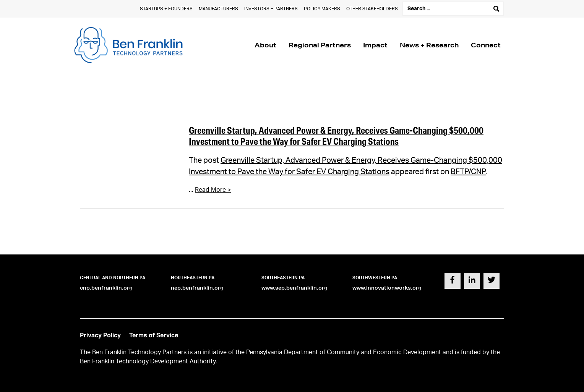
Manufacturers (218, 9)
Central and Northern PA (113, 278)
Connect (486, 45)
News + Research (429, 45)
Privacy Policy (100, 335)
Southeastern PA (283, 278)
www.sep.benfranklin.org (294, 288)
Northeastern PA (193, 278)
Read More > (213, 190)
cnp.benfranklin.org (106, 288)
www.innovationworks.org (387, 288)
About (265, 45)
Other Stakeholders (372, 9)
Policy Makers (322, 9)
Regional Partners (320, 45)
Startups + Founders (166, 9)
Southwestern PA (375, 278)
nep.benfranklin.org (197, 288)
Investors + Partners (271, 9)
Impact (375, 45)
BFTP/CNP (468, 172)
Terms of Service (154, 335)
